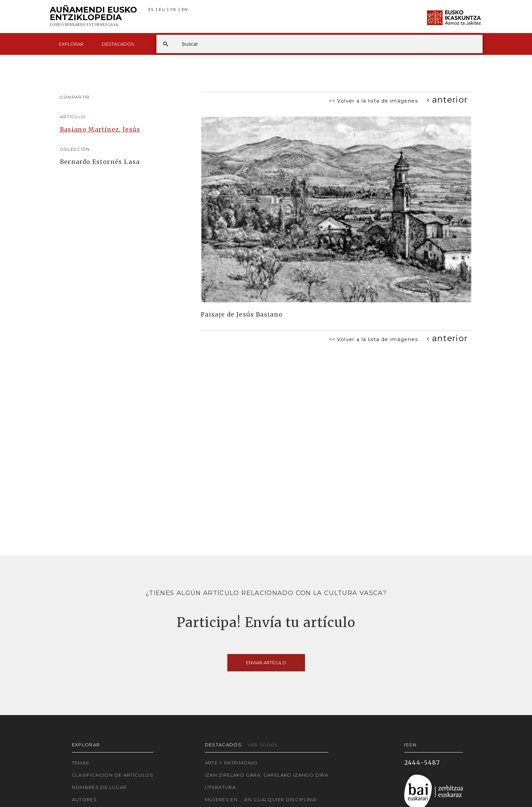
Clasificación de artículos (113, 775)
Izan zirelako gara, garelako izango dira (267, 775)
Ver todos (263, 745)
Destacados (118, 44)
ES (151, 10)
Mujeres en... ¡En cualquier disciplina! (261, 800)
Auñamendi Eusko (93, 17)
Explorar (71, 44)
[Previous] (447, 100)
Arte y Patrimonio (231, 763)
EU (162, 10)
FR (173, 10)
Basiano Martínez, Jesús (100, 130)
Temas (81, 763)
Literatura (221, 787)
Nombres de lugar (100, 787)
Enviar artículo (266, 663)
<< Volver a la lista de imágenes (373, 101)
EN (185, 10)
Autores (85, 800)
